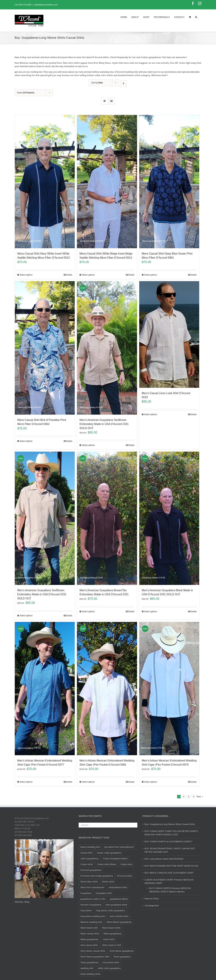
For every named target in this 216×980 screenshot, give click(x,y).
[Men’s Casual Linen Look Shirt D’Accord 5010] (169, 334)
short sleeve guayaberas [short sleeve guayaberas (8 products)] (122, 951)
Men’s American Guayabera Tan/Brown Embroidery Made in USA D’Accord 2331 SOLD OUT (104, 424)
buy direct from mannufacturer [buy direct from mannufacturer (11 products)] (119, 847)
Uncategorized (152, 906)
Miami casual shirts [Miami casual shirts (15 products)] (90, 934)
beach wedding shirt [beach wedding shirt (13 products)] (90, 847)
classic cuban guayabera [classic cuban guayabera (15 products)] (109, 853)
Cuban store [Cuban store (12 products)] (126, 864)
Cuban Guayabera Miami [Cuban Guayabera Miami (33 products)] (115, 859)
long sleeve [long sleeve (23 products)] (86, 910)
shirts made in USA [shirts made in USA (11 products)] (112, 945)
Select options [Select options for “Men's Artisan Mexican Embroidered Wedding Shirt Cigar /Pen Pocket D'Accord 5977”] (26, 782)
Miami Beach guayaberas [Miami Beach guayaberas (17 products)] (119, 922)
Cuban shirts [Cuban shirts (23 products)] (87, 864)
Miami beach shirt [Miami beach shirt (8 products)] (89, 928)
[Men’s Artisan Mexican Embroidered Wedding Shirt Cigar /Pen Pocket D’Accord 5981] (107, 689)
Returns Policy (152, 899)
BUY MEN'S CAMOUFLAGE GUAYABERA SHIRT (169, 873)
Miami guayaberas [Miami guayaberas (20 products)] (113, 934)
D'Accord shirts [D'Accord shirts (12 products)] (125, 876)
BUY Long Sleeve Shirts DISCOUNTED (164, 859)
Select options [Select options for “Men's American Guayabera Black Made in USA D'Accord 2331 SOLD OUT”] (151, 612)
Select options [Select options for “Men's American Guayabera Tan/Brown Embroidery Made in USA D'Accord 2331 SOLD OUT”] (88, 445)
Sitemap (19, 902)
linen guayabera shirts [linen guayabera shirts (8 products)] (116, 905)
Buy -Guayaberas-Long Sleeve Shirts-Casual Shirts (170, 824)
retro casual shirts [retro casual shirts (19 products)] (89, 945)
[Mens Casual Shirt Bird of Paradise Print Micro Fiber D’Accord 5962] (45, 348)
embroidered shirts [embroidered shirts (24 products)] (118, 887)
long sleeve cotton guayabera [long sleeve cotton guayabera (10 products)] (110, 910)
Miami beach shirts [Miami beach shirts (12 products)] (111, 928)
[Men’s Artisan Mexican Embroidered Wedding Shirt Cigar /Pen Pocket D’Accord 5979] (169, 689)
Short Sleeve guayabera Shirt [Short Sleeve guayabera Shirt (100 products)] (95, 957)
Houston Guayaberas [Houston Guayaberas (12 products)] (91, 905)
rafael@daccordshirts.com (46, 5)
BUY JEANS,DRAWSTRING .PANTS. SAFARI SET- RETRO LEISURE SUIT (170, 850)
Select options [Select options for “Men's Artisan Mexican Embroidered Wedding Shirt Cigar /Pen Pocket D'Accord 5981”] (88, 782)
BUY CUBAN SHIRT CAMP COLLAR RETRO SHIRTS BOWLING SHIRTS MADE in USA (171, 833)
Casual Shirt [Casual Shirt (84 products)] (87, 853)
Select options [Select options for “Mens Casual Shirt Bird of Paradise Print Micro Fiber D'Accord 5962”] (26, 441)
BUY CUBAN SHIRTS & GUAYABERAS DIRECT (168, 842)
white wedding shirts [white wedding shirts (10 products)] (90, 974)
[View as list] (111, 101)
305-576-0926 (25, 5)
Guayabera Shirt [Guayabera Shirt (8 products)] (104, 893)
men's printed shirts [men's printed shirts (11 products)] (119, 916)
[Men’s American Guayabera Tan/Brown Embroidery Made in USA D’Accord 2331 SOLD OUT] (107, 348)
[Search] (196, 17)
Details (69, 275)
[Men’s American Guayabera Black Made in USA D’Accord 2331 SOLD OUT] (169, 518)
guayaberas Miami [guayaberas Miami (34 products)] (119, 899)
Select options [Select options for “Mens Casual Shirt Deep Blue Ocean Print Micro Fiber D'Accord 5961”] (151, 275)
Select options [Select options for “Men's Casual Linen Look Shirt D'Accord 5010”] (151, 414)
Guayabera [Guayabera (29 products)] (86, 893)
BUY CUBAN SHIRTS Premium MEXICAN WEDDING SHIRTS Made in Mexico (170, 890)
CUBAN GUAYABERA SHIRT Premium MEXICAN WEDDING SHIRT (169, 881)
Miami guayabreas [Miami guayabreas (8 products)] (89, 939)
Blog (27, 902)
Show (26, 93)
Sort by (97, 83)
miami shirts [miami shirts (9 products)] (109, 939)
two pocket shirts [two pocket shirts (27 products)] (111, 962)
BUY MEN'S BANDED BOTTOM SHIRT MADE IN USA (171, 866)
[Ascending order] (124, 84)
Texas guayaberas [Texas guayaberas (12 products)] (89, 962)
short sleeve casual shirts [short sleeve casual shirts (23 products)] (93, 951)
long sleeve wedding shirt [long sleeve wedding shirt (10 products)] (93, 916)
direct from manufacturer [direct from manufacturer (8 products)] (93, 887)
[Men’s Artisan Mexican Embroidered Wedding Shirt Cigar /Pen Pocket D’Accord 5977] (45, 689)
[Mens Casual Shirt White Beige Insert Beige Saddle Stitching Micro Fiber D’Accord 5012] (107, 182)
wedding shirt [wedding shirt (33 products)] (87, 968)
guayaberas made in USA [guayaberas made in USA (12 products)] (93, 899)
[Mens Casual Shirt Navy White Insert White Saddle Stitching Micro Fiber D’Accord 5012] (45, 182)
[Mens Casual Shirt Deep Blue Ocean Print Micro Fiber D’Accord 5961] (169, 182)
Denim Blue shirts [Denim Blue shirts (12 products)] (89, 882)
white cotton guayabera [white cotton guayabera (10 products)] (109, 968)
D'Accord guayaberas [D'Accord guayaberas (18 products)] (91, 870)
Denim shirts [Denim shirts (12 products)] (108, 882)
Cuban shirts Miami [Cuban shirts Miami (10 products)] (107, 864)
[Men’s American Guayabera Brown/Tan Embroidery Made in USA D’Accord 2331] (107, 518)
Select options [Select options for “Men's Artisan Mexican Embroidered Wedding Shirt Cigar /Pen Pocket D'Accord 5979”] (151, 782)
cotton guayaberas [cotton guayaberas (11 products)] (90, 859)
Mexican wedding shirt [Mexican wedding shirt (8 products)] (91, 922)
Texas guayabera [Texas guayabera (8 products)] (122, 957)
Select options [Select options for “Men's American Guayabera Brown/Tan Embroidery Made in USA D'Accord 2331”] (88, 612)
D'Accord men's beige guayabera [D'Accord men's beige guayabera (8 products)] (97, 876)
